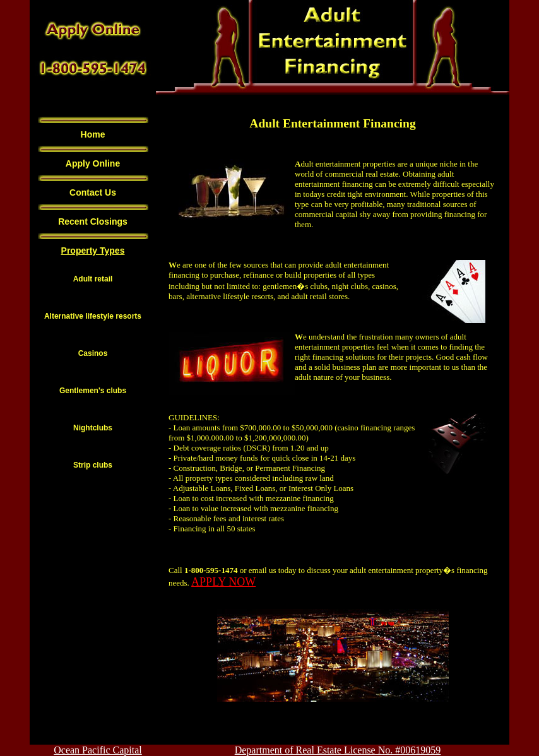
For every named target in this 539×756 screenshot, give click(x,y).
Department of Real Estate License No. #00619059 (338, 750)
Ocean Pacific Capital (98, 750)
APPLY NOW (223, 582)
